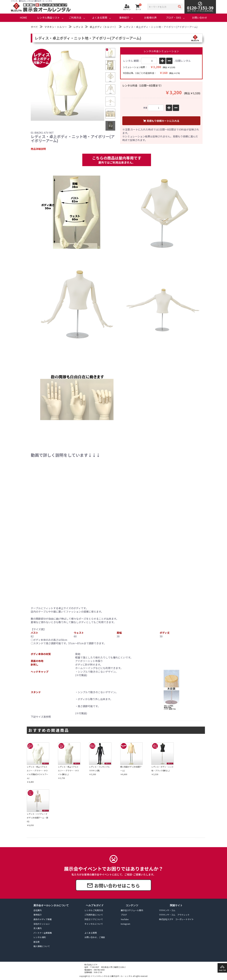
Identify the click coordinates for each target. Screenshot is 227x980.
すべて (34, 27)
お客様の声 (150, 18)
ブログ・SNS (173, 18)
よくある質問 (100, 18)
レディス (78, 27)
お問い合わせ (200, 18)
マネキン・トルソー (56, 27)
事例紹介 (124, 18)
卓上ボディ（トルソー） (103, 27)
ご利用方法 (75, 18)
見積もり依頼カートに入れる (161, 121)
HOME (23, 18)
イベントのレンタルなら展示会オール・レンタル (111, 976)
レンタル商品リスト (48, 18)
